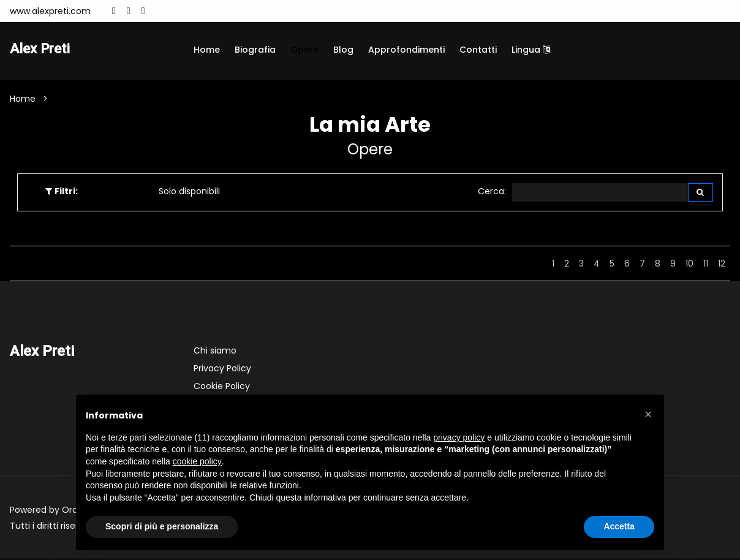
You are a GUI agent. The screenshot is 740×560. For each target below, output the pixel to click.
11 (706, 265)
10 (689, 265)
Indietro (522, 265)
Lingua (531, 50)
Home (207, 50)
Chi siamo (215, 352)
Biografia (255, 50)
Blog (343, 50)
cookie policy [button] (197, 461)
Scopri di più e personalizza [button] (162, 526)
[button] (648, 414)
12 (722, 265)
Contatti (478, 50)
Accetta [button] (619, 526)
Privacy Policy (222, 370)
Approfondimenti (406, 50)
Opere (304, 50)
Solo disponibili (189, 192)
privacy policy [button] (459, 437)
